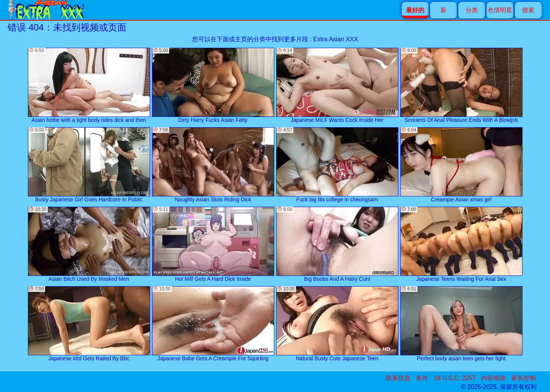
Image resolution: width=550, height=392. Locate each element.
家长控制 (524, 378)
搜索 (528, 10)
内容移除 (493, 378)
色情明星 (500, 10)
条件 (422, 378)
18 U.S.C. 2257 (455, 378)
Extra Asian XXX (336, 39)
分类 (472, 10)
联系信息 (398, 378)
